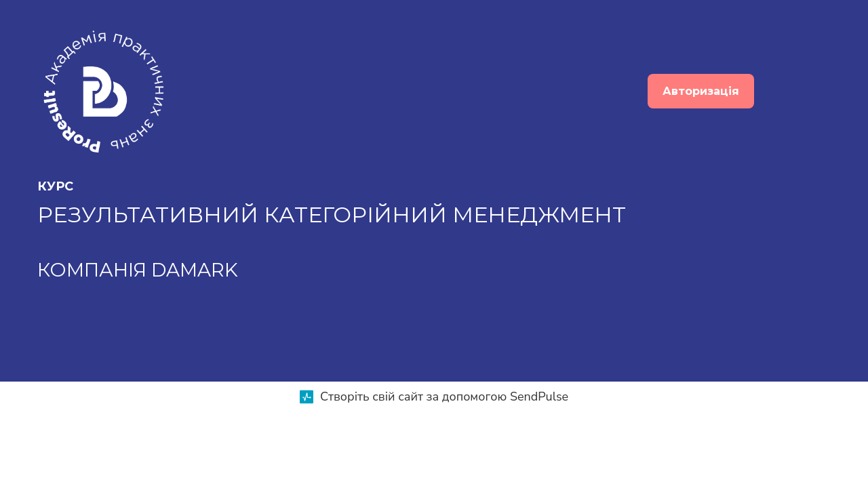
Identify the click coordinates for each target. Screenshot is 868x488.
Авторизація (701, 91)
